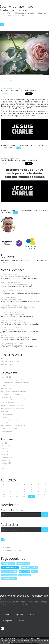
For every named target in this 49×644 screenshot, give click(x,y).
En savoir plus (17, 642)
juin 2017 (4, 466)
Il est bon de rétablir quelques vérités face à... (17, 292)
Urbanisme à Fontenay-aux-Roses (13, 426)
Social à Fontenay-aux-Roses (11, 420)
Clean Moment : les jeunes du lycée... (14, 345)
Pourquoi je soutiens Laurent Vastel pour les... (17, 284)
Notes (32, 614)
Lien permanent (8, 145)
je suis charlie (27, 145)
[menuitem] (6, 614)
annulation (5, 148)
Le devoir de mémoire (9, 403)
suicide (34, 571)
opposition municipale (29, 567)
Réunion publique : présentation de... (14, 315)
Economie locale (7, 397)
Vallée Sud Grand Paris (9, 428)
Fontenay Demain (7, 364)
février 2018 (5, 454)
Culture (3, 386)
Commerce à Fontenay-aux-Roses (13, 380)
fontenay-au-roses (9, 575)
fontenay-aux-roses (10, 567)
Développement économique (11, 394)
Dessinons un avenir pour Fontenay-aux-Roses (17, 8)
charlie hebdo (42, 210)
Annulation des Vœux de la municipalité (18, 90)
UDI (2, 359)
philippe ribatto (24, 575)
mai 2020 (4, 443)
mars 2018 (4, 452)
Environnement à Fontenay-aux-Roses (15, 400)
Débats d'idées (6, 389)
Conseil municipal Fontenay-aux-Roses (15, 383)
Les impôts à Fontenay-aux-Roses (13, 406)
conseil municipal (23, 564)
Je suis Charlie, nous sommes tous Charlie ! (20, 160)
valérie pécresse (8, 564)
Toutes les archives (7, 472)
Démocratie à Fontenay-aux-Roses (13, 391)
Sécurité (4, 417)
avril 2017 (4, 469)
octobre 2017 (5, 460)
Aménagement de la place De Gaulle (14, 330)
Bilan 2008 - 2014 (7, 377)
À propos (20, 614)
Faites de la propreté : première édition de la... (17, 307)
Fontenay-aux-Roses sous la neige (13, 322)
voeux (12, 148)
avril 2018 (4, 449)
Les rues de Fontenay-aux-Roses (13, 409)
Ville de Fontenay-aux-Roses (11, 361)
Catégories (8, 621)
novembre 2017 (6, 457)
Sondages (4, 423)
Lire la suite (8, 262)
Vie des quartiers (7, 431)
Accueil (6, 614)
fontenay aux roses (9, 579)
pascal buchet (24, 571)
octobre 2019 (5, 446)
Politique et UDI (6, 414)
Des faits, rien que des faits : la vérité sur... (16, 277)
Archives (22, 621)
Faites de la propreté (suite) (11, 299)
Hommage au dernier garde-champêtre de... (17, 337)
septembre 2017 (7, 463)
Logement (4, 411)
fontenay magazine (9, 571)
